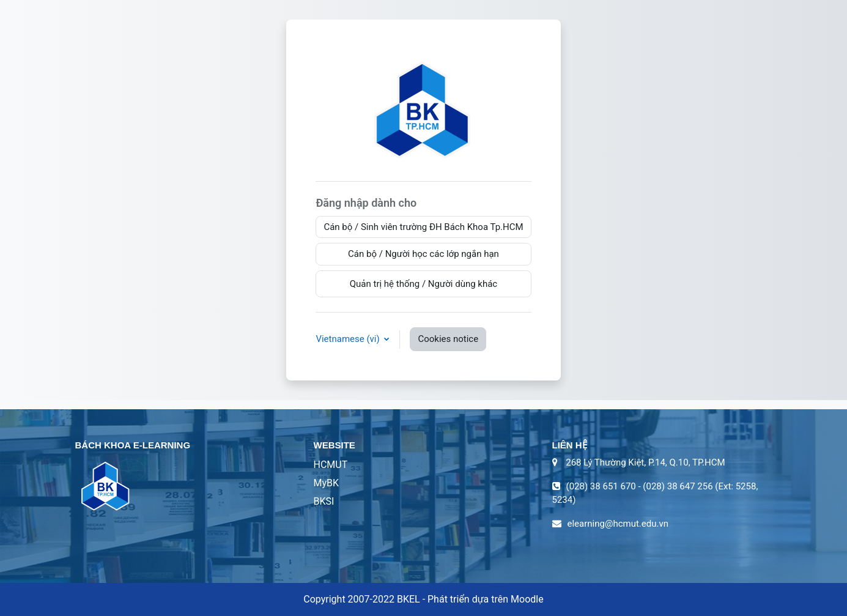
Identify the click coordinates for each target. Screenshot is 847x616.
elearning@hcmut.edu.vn (618, 524)
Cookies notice (448, 339)
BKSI (324, 501)
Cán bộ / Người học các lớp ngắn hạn (423, 254)
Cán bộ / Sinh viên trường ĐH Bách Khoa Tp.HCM (423, 227)
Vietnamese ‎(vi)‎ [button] (349, 339)
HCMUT (331, 465)
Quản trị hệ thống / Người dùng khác (424, 284)
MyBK (327, 483)
